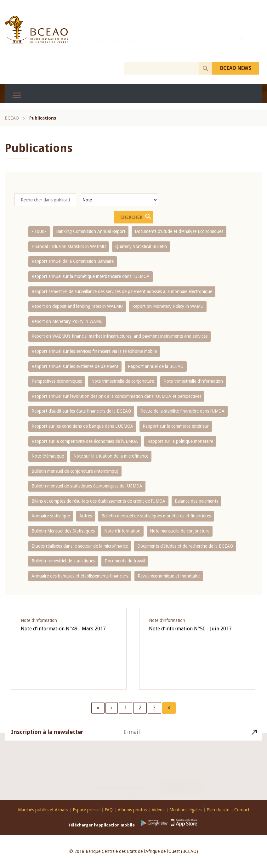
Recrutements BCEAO (102, 48)
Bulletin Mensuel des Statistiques (63, 531)
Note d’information (122, 531)
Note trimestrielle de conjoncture (123, 381)
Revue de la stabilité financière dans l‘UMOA (182, 411)
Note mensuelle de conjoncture (180, 531)
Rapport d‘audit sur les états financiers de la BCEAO (81, 411)
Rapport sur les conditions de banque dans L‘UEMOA (82, 426)
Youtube (241, 48)
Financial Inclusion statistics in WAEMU (69, 246)
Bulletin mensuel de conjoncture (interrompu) (75, 471)
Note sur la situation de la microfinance (111, 456)
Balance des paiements (196, 501)
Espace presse (86, 810)
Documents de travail (125, 561)
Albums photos (132, 810)
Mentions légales (185, 810)
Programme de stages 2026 (34, 48)
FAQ (109, 810)
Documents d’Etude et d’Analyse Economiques (179, 231)
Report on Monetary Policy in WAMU (168, 306)
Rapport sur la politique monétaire (180, 441)
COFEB (130, 48)
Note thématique (48, 456)
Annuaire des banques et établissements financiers (80, 576)
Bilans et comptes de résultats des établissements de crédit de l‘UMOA (98, 501)
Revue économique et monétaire (169, 576)
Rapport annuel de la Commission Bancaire (73, 261)
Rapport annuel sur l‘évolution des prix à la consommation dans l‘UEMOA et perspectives (116, 396)
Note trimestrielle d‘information (193, 381)
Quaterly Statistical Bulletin (141, 246)
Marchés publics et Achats (43, 810)
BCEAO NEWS (236, 68)
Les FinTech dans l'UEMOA (207, 48)
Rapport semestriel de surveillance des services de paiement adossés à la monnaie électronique (122, 291)
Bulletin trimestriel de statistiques (63, 561)
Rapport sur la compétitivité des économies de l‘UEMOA (85, 441)
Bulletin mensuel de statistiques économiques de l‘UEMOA (87, 486)
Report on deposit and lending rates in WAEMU (77, 306)
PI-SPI (74, 48)
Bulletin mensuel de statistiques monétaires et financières (156, 516)
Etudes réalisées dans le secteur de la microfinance (80, 546)
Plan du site (218, 810)
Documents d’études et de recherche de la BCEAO (185, 546)
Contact (181, 779)
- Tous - (39, 231)
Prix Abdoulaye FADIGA (161, 48)
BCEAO (12, 118)
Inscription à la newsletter (47, 740)
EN (257, 48)
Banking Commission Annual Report (91, 231)
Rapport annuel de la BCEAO (156, 366)
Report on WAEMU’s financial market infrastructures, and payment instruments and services (119, 336)
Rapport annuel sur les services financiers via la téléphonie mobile (94, 351)
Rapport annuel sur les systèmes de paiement (75, 366)
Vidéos (158, 810)
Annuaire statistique (51, 516)
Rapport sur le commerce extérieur (176, 426)
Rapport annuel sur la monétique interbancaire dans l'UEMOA (91, 276)
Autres (86, 516)
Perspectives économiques (57, 381)
